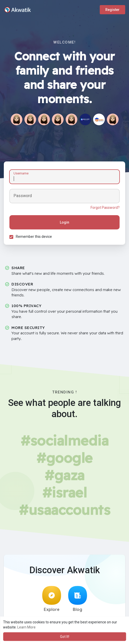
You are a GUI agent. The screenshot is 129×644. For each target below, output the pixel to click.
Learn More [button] (26, 627)
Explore (52, 600)
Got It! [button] (65, 637)
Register (112, 10)
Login (64, 223)
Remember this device (35, 237)
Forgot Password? (104, 208)
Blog (78, 600)
